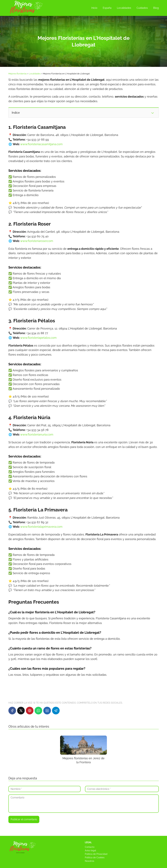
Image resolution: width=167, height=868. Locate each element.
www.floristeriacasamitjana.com (41, 144)
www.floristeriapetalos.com (38, 338)
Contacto (90, 847)
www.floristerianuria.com (37, 434)
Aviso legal (90, 850)
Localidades (124, 8)
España (107, 8)
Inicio (94, 8)
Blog (156, 8)
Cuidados (142, 8)
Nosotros (90, 861)
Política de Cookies (95, 857)
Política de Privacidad (96, 854)
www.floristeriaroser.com (37, 241)
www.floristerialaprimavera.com (41, 527)
